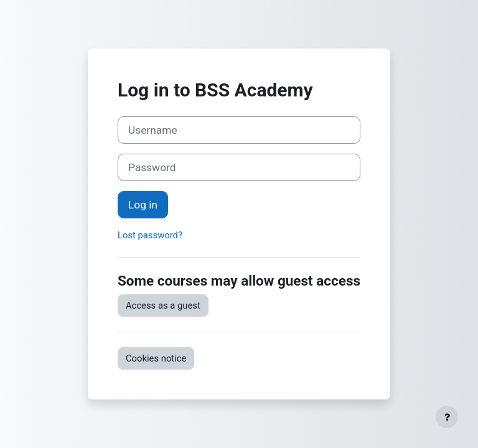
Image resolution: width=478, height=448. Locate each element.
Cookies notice (156, 358)
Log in (143, 205)
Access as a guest (163, 306)
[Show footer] (447, 417)
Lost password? (150, 235)
